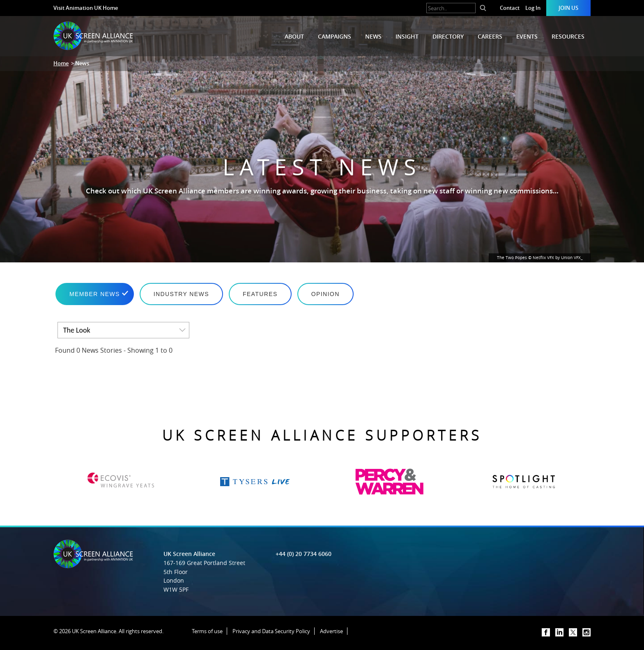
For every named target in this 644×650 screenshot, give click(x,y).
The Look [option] (77, 330)
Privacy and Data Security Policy (271, 631)
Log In (533, 8)
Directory (448, 36)
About (294, 36)
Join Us (568, 8)
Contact (510, 8)
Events (527, 36)
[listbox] (123, 330)
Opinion (325, 294)
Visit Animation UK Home (86, 8)
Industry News (181, 294)
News (373, 36)
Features (260, 294)
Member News (95, 294)
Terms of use (207, 631)
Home (61, 63)
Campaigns (335, 36)
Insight (407, 36)
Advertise (331, 631)
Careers (490, 36)
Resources (568, 36)
